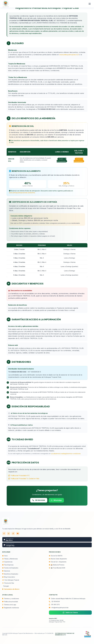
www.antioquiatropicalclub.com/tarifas (22, 193)
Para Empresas (8, 565)
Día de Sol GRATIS (56, 556)
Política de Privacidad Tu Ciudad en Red (24, 479)
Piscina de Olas (8, 583)
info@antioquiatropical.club (60, 608)
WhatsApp (56, 500)
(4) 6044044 (56, 601)
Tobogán (6, 586)
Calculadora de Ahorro (11, 589)
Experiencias (7, 562)
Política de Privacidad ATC (19, 475)
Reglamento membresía (11, 608)
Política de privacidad (10, 602)
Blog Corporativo (9, 577)
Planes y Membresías (10, 559)
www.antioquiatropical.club (69, 55)
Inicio (5, 556)
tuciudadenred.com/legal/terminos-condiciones (66, 454)
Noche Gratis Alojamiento (58, 559)
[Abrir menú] (90, 4)
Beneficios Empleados (10, 574)
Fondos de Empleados (10, 568)
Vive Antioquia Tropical (11, 580)
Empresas (6, 571)
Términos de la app (9, 605)
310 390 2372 (55, 605)
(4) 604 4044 (39, 500)
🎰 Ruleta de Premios (57, 565)
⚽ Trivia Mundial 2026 (57, 568)
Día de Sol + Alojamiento (58, 562)
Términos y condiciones (11, 599)
